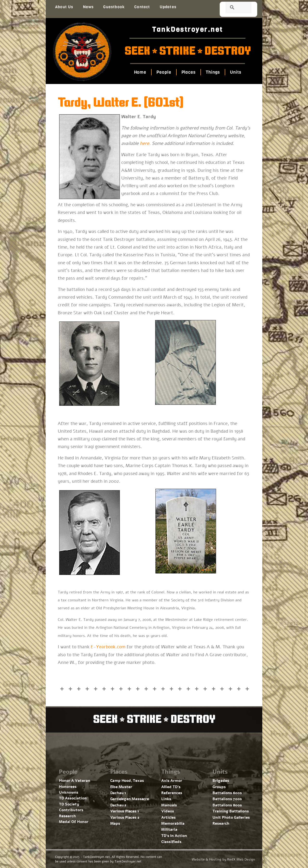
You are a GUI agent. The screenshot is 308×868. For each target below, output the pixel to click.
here (144, 143)
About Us (64, 7)
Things (213, 72)
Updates (168, 7)
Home (140, 72)
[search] (233, 8)
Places (188, 72)
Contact (142, 7)
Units (236, 72)
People (164, 72)
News (88, 7)
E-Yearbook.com (108, 647)
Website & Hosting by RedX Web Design (223, 859)
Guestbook (114, 7)
